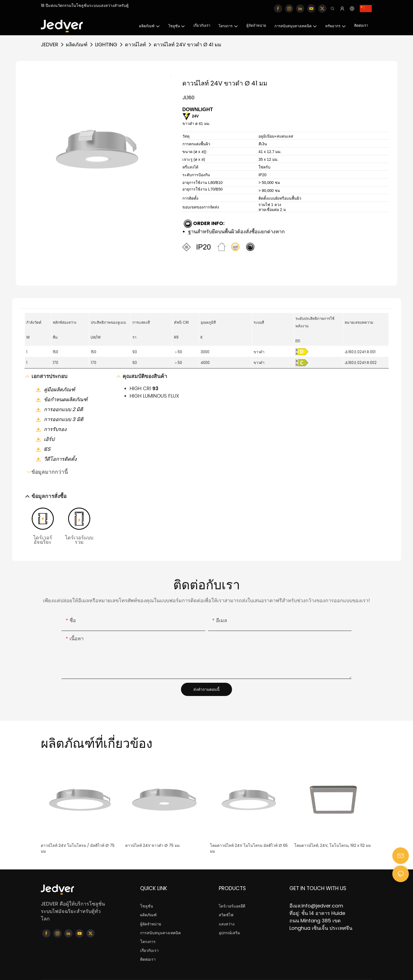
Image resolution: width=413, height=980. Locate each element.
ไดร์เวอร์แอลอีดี (232, 906)
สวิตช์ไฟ (226, 915)
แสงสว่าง (227, 924)
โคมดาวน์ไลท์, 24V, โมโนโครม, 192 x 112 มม (333, 845)
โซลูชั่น (147, 906)
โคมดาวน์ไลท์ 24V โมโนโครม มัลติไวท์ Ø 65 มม (249, 848)
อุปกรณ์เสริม (229, 933)
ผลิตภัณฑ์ (77, 45)
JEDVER (50, 45)
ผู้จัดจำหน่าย (151, 924)
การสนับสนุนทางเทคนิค (160, 933)
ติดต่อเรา (148, 960)
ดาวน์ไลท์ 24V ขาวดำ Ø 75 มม (152, 845)
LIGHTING (106, 45)
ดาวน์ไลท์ (135, 45)
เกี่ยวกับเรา (149, 951)
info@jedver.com (322, 906)
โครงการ (148, 942)
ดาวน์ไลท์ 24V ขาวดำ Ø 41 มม (187, 45)
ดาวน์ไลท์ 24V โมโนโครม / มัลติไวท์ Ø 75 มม (78, 848)
